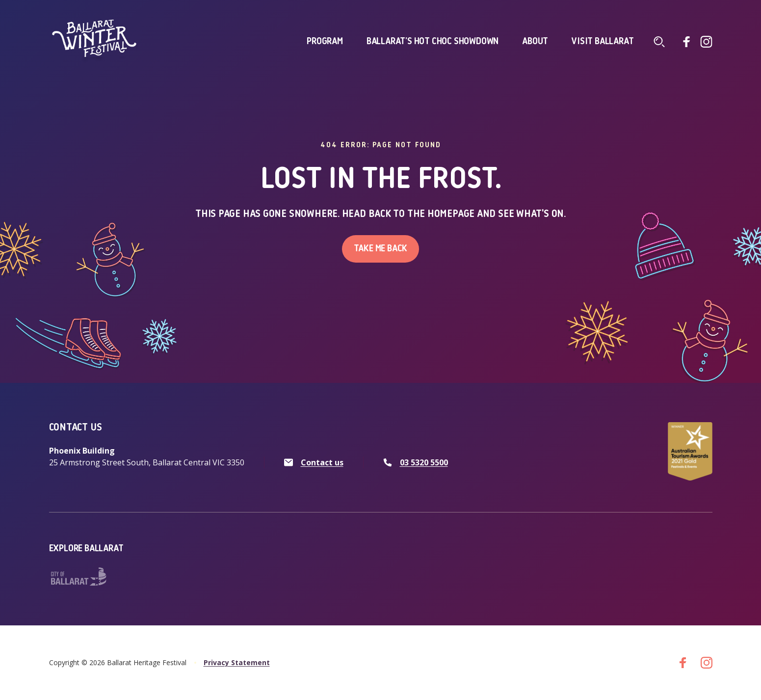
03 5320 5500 (424, 462)
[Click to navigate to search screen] (659, 42)
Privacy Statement (237, 662)
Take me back (381, 249)
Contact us (322, 462)
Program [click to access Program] (325, 42)
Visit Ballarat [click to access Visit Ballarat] (603, 42)
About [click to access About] (535, 42)
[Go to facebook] (687, 42)
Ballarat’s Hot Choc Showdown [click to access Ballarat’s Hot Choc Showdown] (433, 42)
